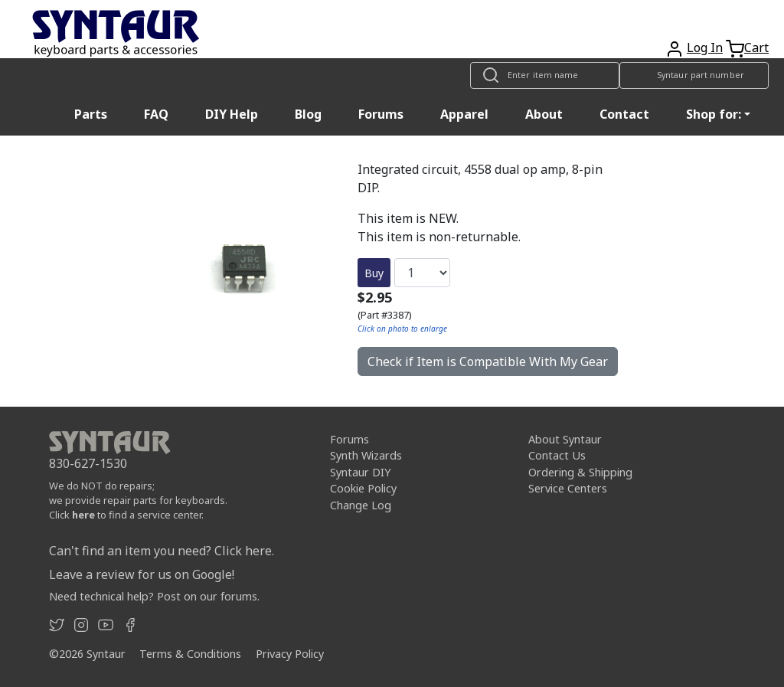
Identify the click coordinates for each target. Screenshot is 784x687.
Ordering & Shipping (580, 472)
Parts (91, 114)
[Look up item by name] (545, 75)
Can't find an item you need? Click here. (162, 551)
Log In (705, 47)
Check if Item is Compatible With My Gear (488, 361)
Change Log (361, 505)
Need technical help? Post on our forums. (154, 596)
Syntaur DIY (360, 472)
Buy (374, 273)
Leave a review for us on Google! (142, 574)
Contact (624, 114)
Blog (308, 114)
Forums (381, 114)
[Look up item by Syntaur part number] (694, 75)
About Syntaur (565, 439)
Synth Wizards (366, 455)
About (544, 114)
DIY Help (232, 114)
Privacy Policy (290, 654)
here (83, 515)
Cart (756, 47)
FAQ (156, 114)
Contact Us (557, 455)
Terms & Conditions (190, 654)
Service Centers (568, 488)
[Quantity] (422, 273)
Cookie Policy (363, 488)
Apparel (464, 114)
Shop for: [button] (714, 114)
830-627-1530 (88, 463)
